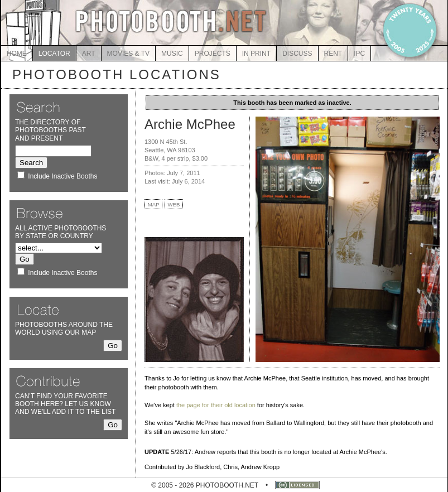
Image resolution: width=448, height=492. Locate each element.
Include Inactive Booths (62, 176)
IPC (359, 54)
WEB (174, 204)
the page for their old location (216, 405)
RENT (333, 54)
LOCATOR (54, 54)
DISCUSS (297, 54)
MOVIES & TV (128, 54)
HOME (17, 54)
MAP (154, 204)
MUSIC (172, 54)
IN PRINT (256, 54)
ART (89, 54)
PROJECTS (213, 54)
